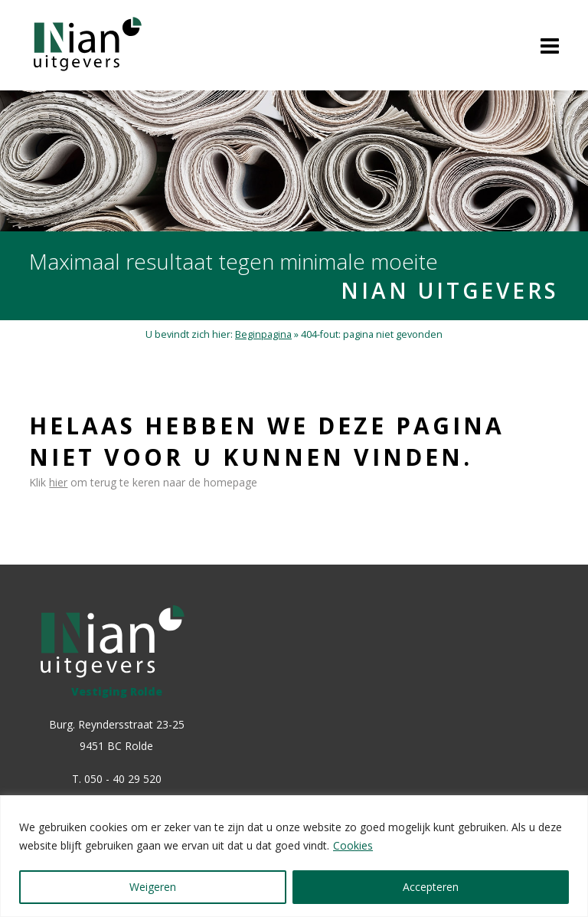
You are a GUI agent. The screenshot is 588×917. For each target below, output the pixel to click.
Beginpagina (263, 334)
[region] (294, 856)
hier (58, 482)
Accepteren (431, 887)
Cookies (353, 845)
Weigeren (153, 887)
